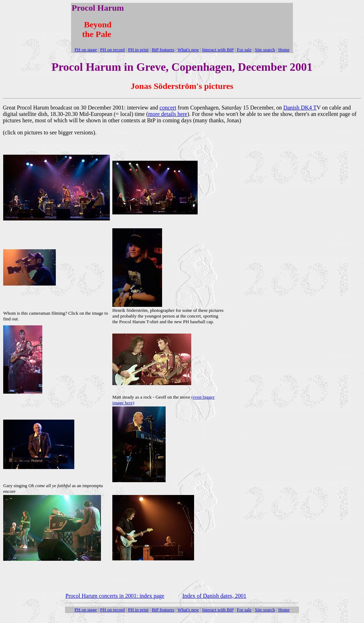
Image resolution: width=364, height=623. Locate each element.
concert (168, 108)
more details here (167, 114)
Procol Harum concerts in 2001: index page (115, 596)
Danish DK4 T (300, 108)
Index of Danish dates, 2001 (214, 596)
